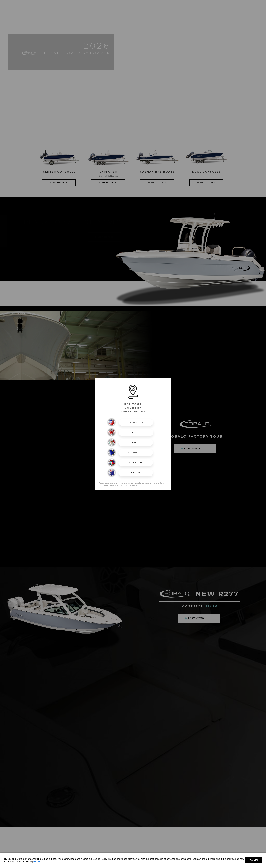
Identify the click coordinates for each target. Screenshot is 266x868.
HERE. (37, 862)
